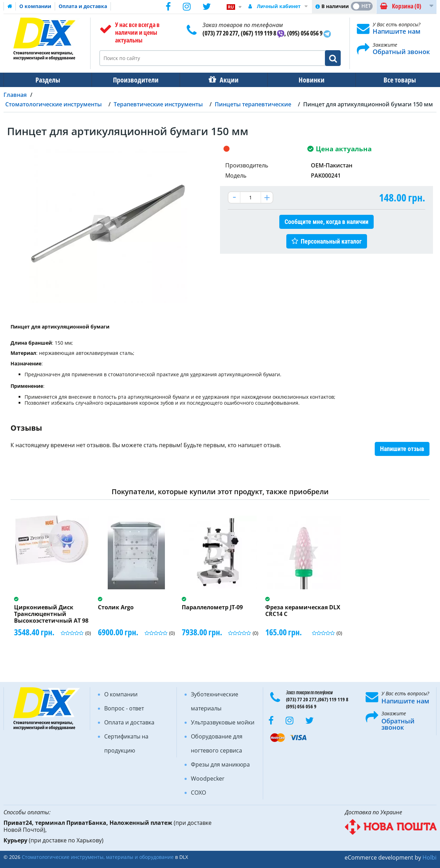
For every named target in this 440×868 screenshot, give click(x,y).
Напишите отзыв (402, 449)
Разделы (47, 80)
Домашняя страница (10, 6)
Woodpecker (208, 778)
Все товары (393, 80)
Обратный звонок (401, 52)
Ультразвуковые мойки (223, 722)
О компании (35, 6)
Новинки (307, 80)
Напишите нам (396, 31)
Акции (226, 80)
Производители (134, 80)
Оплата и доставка (83, 6)
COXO (198, 793)
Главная (15, 95)
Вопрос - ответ (124, 708)
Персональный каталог (331, 241)
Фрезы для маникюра (220, 764)
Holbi (429, 857)
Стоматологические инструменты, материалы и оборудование (98, 857)
